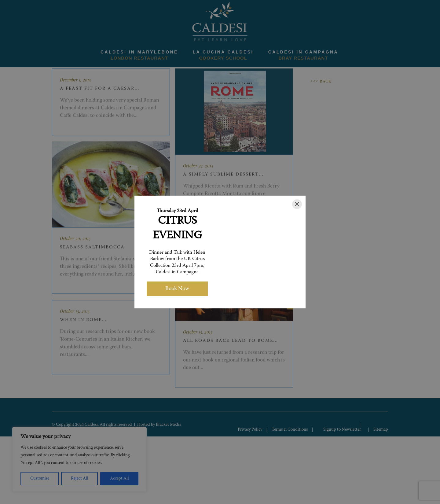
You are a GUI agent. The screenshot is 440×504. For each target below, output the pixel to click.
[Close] (297, 204)
